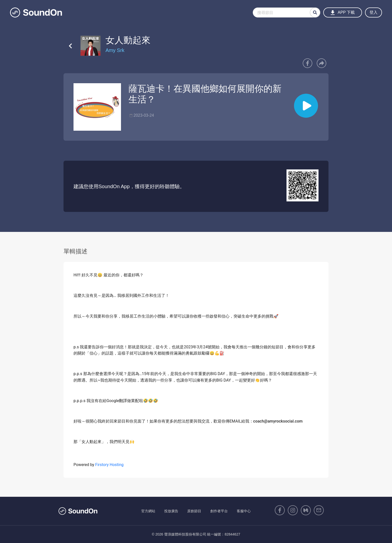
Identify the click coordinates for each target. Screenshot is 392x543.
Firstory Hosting (109, 465)
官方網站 (148, 511)
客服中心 (244, 511)
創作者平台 (219, 511)
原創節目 (194, 511)
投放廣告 (171, 511)
